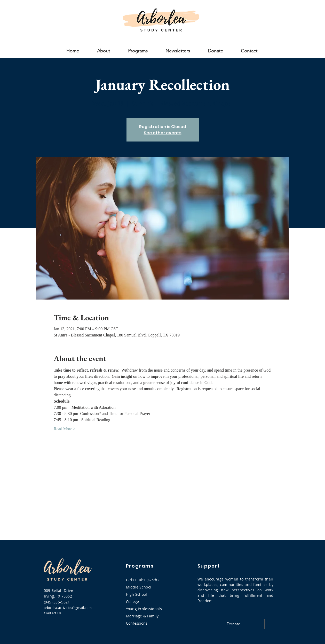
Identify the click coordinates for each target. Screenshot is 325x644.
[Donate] (234, 624)
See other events (163, 133)
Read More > (65, 429)
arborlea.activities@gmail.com (68, 608)
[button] (104, 50)
